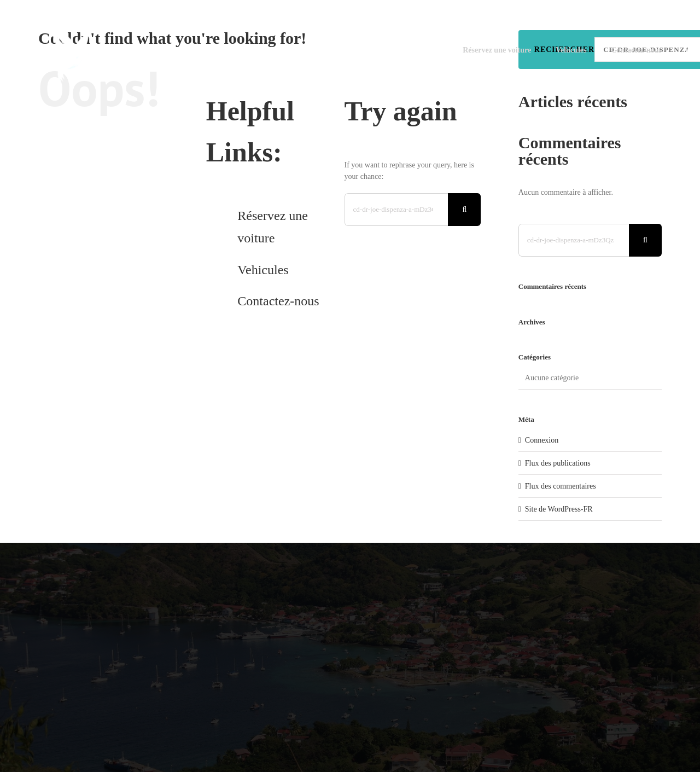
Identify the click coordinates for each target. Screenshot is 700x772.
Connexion (542, 440)
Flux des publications (558, 463)
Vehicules (263, 270)
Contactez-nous (278, 301)
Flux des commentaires (561, 486)
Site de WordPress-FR (559, 509)
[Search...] (396, 210)
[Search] (464, 210)
